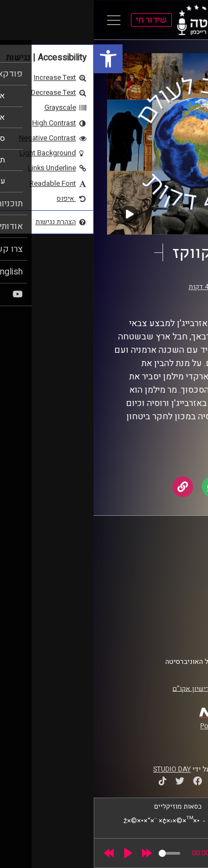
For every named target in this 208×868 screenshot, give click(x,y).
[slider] (76, 853)
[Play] (34, 853)
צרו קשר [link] (177, 635)
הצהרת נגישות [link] (168, 625)
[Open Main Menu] (20, 20)
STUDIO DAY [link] (78, 769)
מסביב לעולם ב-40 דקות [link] (130, 287)
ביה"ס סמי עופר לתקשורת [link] (151, 559)
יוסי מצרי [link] (134, 297)
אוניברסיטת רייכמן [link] (161, 570)
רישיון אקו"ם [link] (97, 688)
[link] (14, 59)
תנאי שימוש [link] (171, 614)
